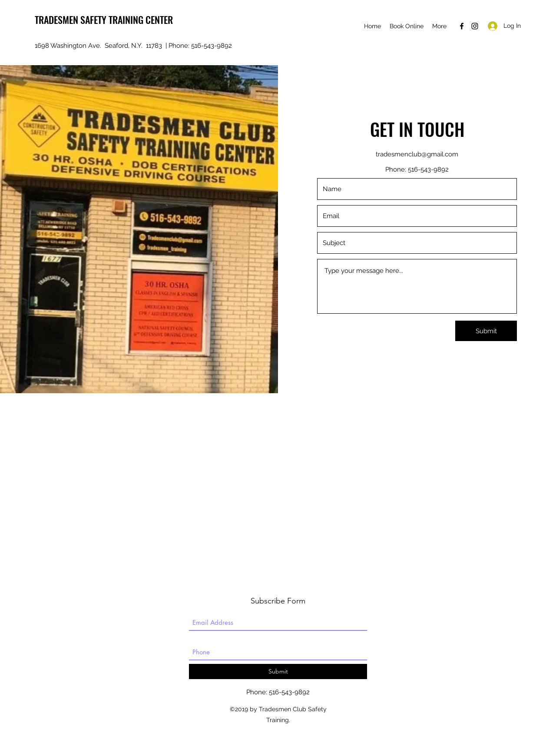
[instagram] (475, 26)
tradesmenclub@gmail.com (417, 154)
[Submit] (486, 331)
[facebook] (462, 26)
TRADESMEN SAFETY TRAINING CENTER (104, 20)
